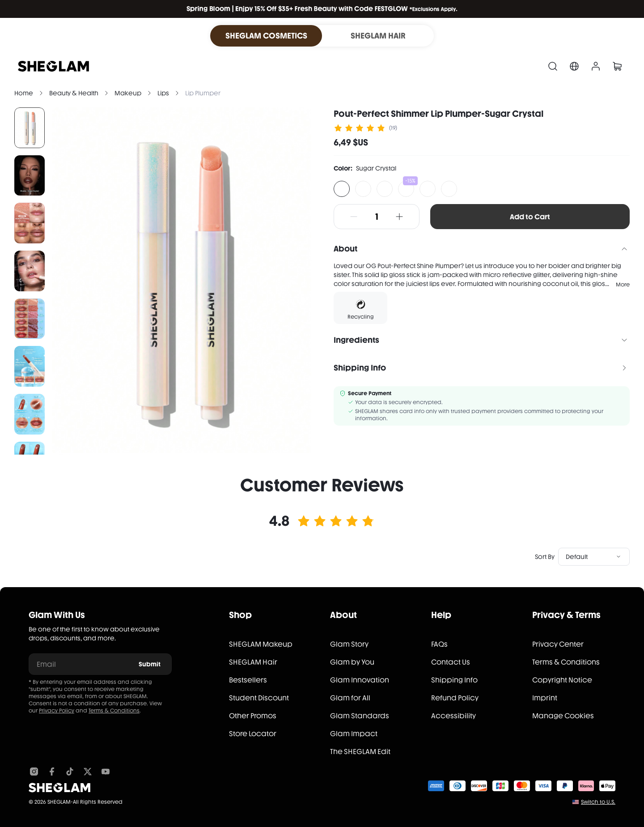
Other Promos (253, 716)
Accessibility (453, 716)
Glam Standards (360, 716)
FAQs (439, 644)
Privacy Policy (57, 711)
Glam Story (349, 644)
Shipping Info (454, 680)
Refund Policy (455, 698)
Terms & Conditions (114, 711)
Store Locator (253, 734)
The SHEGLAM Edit (360, 752)
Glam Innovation (360, 680)
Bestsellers (248, 680)
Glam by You (352, 662)
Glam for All (350, 698)
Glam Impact (354, 734)
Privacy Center (558, 644)
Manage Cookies (563, 716)
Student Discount (259, 698)
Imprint (545, 698)
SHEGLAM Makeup (261, 644)
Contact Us (451, 662)
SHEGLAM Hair (253, 662)
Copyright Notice (562, 680)
